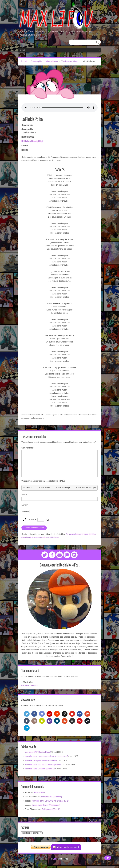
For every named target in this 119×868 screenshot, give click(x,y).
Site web (25, 512)
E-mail (25, 505)
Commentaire (28, 448)
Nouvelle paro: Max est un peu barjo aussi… (44, 765)
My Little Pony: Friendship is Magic (32, 141)
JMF (55, 859)
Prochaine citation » (29, 685)
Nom (24, 495)
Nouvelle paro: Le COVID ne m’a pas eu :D (50, 801)
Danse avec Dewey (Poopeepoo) (46, 805)
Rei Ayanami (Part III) (51, 809)
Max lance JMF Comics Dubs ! (38, 752)
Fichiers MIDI (40, 793)
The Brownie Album (70, 61)
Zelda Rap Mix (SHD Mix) (51, 797)
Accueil (24, 61)
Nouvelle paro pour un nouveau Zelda (41, 760)
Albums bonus (52, 61)
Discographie (36, 61)
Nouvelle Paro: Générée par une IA (40, 769)
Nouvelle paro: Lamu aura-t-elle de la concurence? (46, 756)
